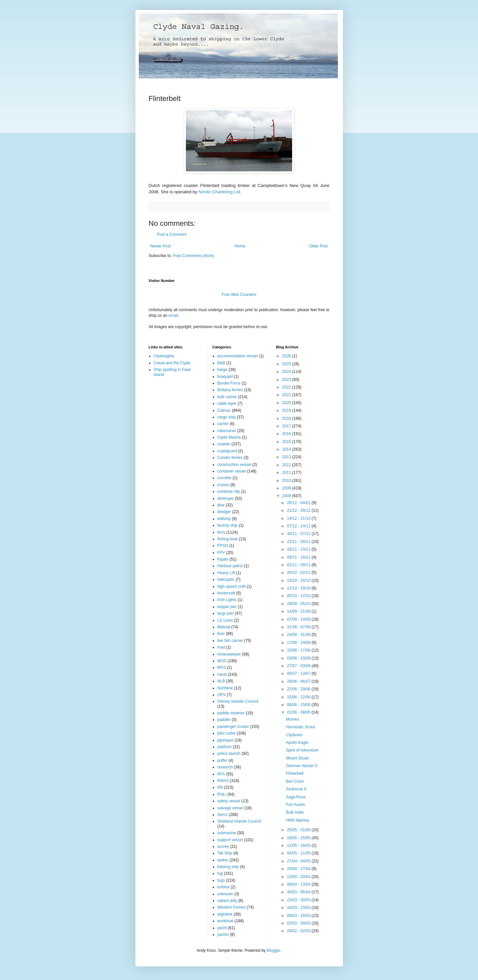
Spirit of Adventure (302, 750)
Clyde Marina (229, 437)
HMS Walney (297, 820)
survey (223, 846)
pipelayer (226, 740)
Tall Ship (225, 853)
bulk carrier (227, 397)
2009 (287, 488)
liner (221, 634)
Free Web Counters (239, 295)
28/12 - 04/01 (299, 503)
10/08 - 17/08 (299, 650)
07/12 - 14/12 (299, 526)
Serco (223, 815)
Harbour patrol (230, 566)
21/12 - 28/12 (299, 510)
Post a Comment (172, 234)
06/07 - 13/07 (299, 673)
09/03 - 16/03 (299, 916)
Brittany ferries (230, 390)
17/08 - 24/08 (299, 643)
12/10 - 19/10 (299, 588)
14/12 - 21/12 (299, 518)
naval (222, 674)
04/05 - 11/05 (299, 853)
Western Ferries (232, 907)
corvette (225, 478)
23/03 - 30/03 (299, 900)
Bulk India (295, 812)
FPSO (223, 546)
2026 (287, 356)
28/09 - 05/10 (299, 604)
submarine (227, 833)
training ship (228, 867)
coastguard (227, 451)
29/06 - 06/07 (299, 681)
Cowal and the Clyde (172, 363)
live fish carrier (230, 641)
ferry (221, 532)
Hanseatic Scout (300, 727)
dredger (224, 512)
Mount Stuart (297, 758)
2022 (287, 387)
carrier (223, 424)
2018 (287, 418)
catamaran (227, 431)
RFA (221, 774)
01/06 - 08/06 (299, 712)
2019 (287, 410)
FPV (221, 553)
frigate (223, 559)
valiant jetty (227, 901)
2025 (287, 364)
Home (240, 246)
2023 (287, 380)
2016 (287, 434)
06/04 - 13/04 (299, 884)
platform (225, 747)
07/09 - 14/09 (299, 619)
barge (223, 370)
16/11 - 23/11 (299, 549)
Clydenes (294, 735)
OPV (222, 695)
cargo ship (227, 417)
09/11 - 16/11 (299, 557)
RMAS (223, 781)
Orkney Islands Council (238, 701)
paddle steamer (231, 713)
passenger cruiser (233, 727)
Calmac (224, 410)
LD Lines (225, 620)
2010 (287, 481)
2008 (287, 496)
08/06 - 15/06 (299, 705)
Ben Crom (295, 781)
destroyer (226, 498)
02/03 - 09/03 (299, 923)
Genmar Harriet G (302, 766)
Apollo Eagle (297, 743)
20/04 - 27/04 (299, 869)
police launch (229, 754)
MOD (222, 661)
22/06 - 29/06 (299, 689)
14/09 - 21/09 (299, 611)
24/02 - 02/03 (299, 931)
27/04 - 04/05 (299, 861)
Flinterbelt (295, 773)
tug (220, 873)
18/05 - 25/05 (299, 838)
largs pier (226, 613)
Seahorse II (296, 789)
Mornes (292, 719)
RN (220, 787)
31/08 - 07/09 (299, 627)
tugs (221, 880)
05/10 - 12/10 (299, 596)
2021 (287, 395)
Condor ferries (230, 458)
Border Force (229, 383)
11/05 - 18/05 (299, 846)
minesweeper (229, 654)
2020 (287, 403)
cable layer (227, 403)
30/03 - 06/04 (299, 892)
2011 (287, 473)
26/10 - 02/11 (299, 573)
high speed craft (232, 586)
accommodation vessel (238, 356)
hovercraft (226, 593)
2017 (287, 426)
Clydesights (164, 356)
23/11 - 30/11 (299, 542)
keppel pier (227, 607)
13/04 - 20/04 (299, 877)
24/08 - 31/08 (299, 635)
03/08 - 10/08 (299, 658)
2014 (287, 449)
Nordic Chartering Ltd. (220, 192)
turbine (224, 887)
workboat (226, 921)
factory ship (228, 525)
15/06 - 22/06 (299, 697)
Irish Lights (227, 600)
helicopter (226, 579)
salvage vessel (231, 808)
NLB (221, 681)
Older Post (319, 246)
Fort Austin (295, 805)
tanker (223, 860)
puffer (222, 760)
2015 (287, 442)
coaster (224, 444)
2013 (287, 457)
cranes (223, 485)
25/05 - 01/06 (299, 830)
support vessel (230, 840)
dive (221, 505)
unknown (225, 894)
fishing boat (228, 539)
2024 (287, 372)
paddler (224, 720)
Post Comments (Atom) (194, 256)
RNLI (222, 794)
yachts (223, 935)
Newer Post (161, 246)
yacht (222, 928)
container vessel (232, 471)
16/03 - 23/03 (299, 908)
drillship (224, 519)
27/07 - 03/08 (299, 666)
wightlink (225, 914)
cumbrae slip (229, 491)
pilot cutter (227, 733)
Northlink (225, 688)
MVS (222, 668)
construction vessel (234, 465)
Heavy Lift (226, 573)
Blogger (274, 950)
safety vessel (229, 801)
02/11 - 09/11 (299, 565)
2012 (287, 465)
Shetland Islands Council (239, 821)
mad (221, 647)
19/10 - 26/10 (299, 580)
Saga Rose (296, 797)
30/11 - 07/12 (299, 534)
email (173, 315)
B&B (221, 363)
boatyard (225, 377)
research (225, 767)
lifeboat (224, 627)
